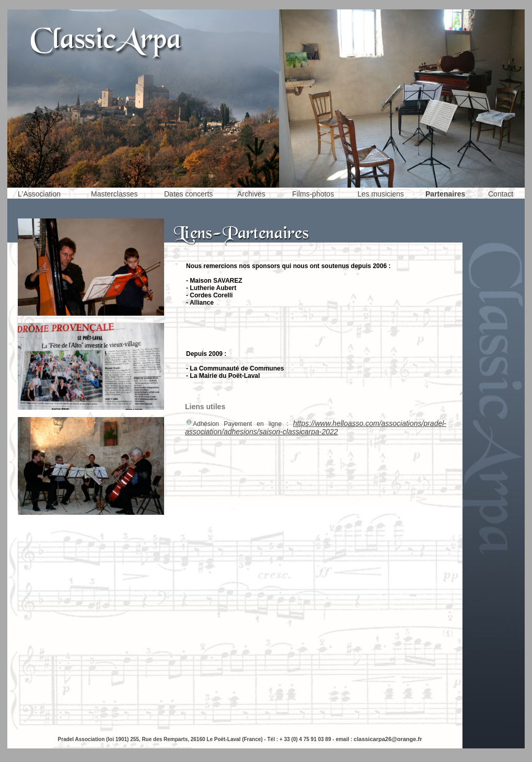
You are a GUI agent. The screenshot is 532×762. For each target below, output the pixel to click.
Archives (251, 194)
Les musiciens (381, 194)
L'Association (39, 194)
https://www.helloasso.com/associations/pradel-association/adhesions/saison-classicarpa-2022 (316, 428)
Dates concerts (188, 194)
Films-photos (313, 194)
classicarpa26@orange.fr (388, 739)
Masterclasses (114, 194)
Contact (501, 194)
